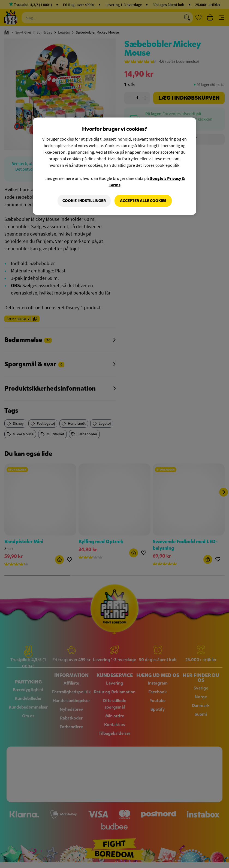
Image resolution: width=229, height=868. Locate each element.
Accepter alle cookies (143, 201)
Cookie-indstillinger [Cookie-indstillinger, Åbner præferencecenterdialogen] (84, 201)
